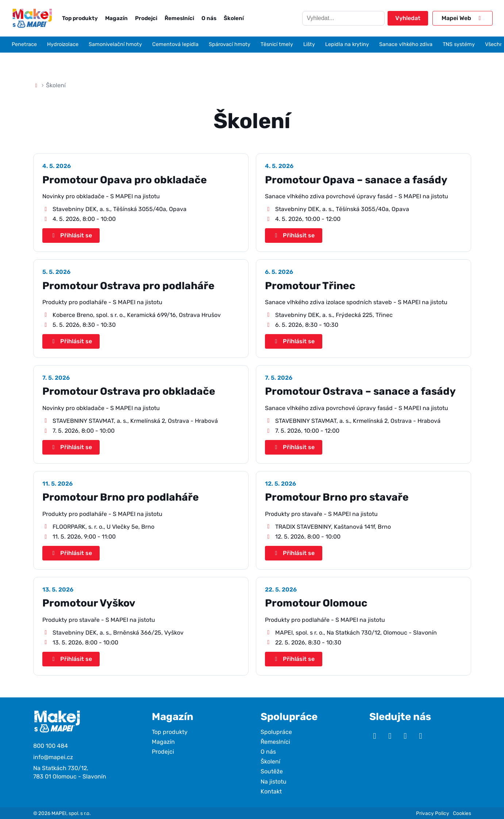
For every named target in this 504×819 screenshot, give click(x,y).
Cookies (462, 813)
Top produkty (80, 18)
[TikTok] (420, 736)
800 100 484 (51, 746)
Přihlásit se (71, 235)
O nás (209, 18)
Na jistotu (274, 782)
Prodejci (146, 18)
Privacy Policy (433, 813)
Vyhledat (408, 18)
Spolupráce (276, 732)
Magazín (116, 18)
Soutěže (272, 771)
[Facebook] (405, 736)
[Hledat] (343, 18)
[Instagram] (390, 736)
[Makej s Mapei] (32, 18)
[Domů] (36, 85)
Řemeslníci (179, 18)
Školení (234, 18)
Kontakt (271, 791)
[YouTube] (374, 736)
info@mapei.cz (53, 757)
